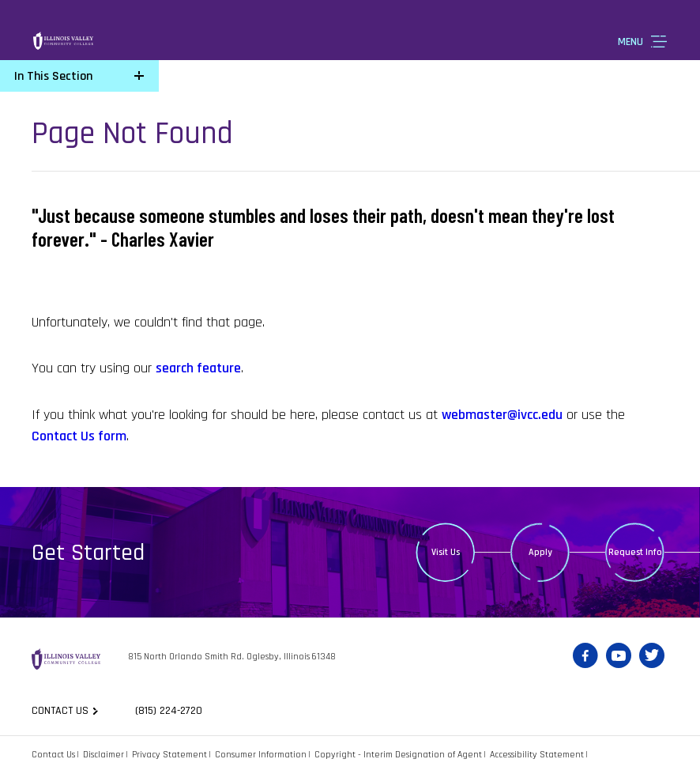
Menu (630, 42)
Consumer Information (261, 755)
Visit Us (446, 552)
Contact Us (53, 755)
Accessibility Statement (537, 755)
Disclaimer (103, 755)
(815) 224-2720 (169, 711)
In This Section (53, 76)
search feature (198, 368)
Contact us (60, 711)
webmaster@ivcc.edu (502, 415)
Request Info (635, 552)
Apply (540, 552)
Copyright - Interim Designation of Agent (398, 755)
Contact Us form (79, 436)
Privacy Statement (169, 755)
